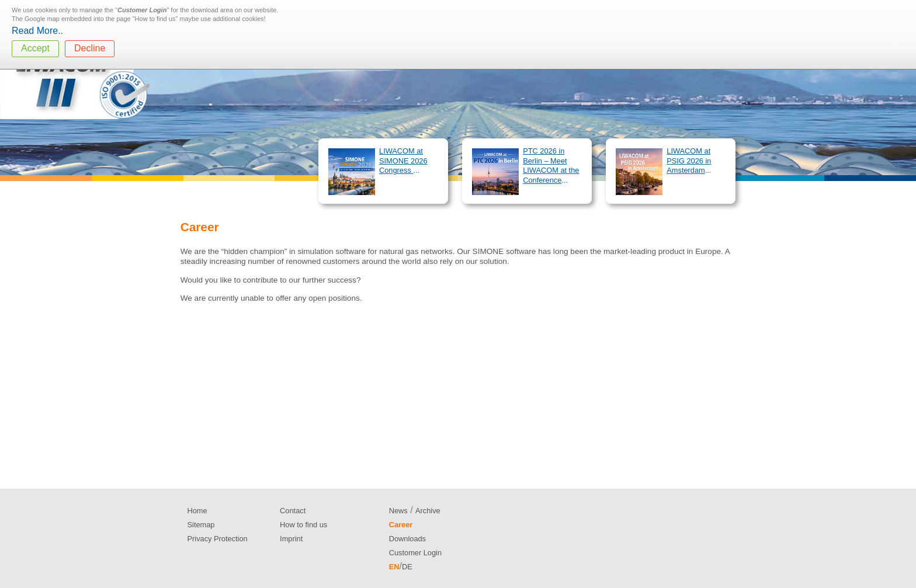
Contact (293, 511)
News (398, 511)
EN (394, 567)
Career (401, 525)
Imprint (291, 539)
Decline (90, 48)
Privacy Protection (218, 539)
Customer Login (415, 553)
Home (197, 511)
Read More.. (37, 31)
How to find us (303, 525)
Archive (428, 511)
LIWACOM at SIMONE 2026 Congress (403, 161)
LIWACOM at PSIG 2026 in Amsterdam (689, 161)
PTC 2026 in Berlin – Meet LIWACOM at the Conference (551, 166)
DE (407, 567)
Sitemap (201, 525)
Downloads (407, 539)
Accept (35, 48)
